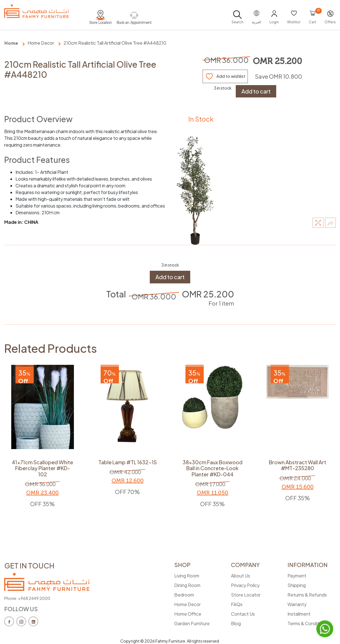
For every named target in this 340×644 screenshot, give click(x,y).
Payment (297, 576)
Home (11, 43)
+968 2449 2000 (34, 598)
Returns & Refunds (307, 595)
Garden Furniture (192, 623)
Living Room (187, 576)
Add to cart (256, 91)
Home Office (188, 614)
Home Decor (41, 43)
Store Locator (246, 595)
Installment (299, 614)
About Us (241, 576)
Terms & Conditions (308, 623)
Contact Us (243, 614)
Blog (236, 623)
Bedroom (184, 595)
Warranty (297, 604)
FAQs (237, 604)
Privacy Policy (245, 585)
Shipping (297, 585)
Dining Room (187, 585)
